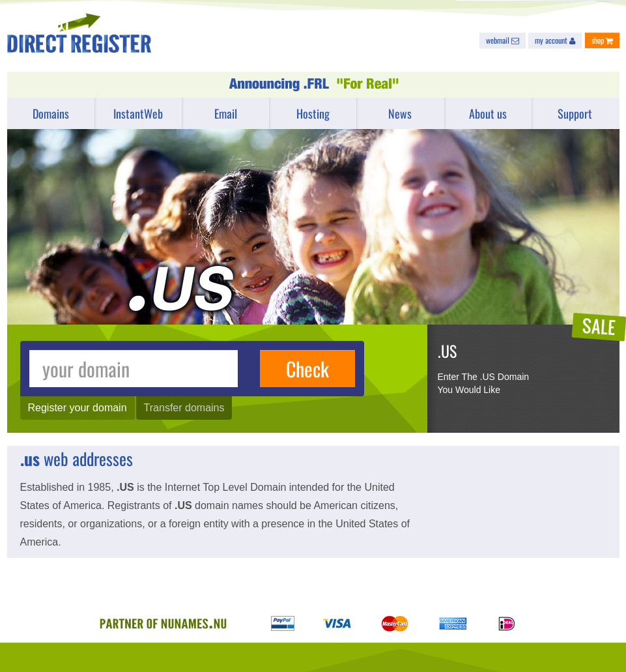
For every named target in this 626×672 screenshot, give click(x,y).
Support (575, 113)
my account (555, 40)
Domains (51, 113)
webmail (503, 40)
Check (307, 369)
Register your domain (78, 408)
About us (488, 113)
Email (226, 113)
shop (602, 40)
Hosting (313, 113)
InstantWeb (138, 113)
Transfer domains (184, 408)
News (400, 113)
